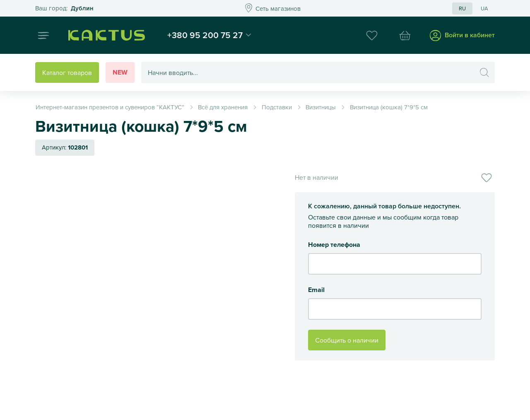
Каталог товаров (67, 72)
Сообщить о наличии (347, 340)
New (120, 72)
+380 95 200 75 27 (205, 35)
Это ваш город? (64, 8)
